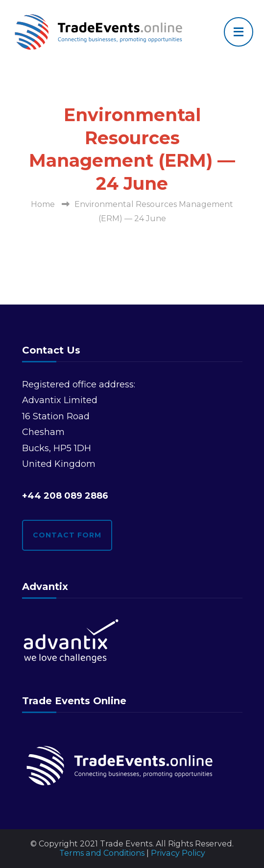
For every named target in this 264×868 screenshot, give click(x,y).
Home (43, 204)
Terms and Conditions (102, 853)
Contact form (67, 535)
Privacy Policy (178, 853)
